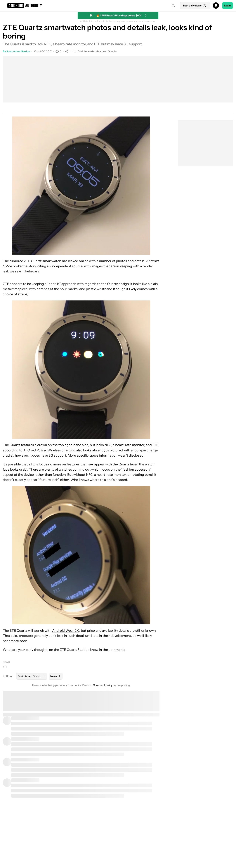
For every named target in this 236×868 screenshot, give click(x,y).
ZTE (27, 261)
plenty (49, 469)
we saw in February (24, 271)
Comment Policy (103, 685)
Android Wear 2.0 (66, 631)
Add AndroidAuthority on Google (95, 52)
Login (228, 6)
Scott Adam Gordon (18, 51)
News (6, 662)
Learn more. (150, 21)
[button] (118, 6)
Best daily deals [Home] (195, 6)
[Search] (173, 6)
